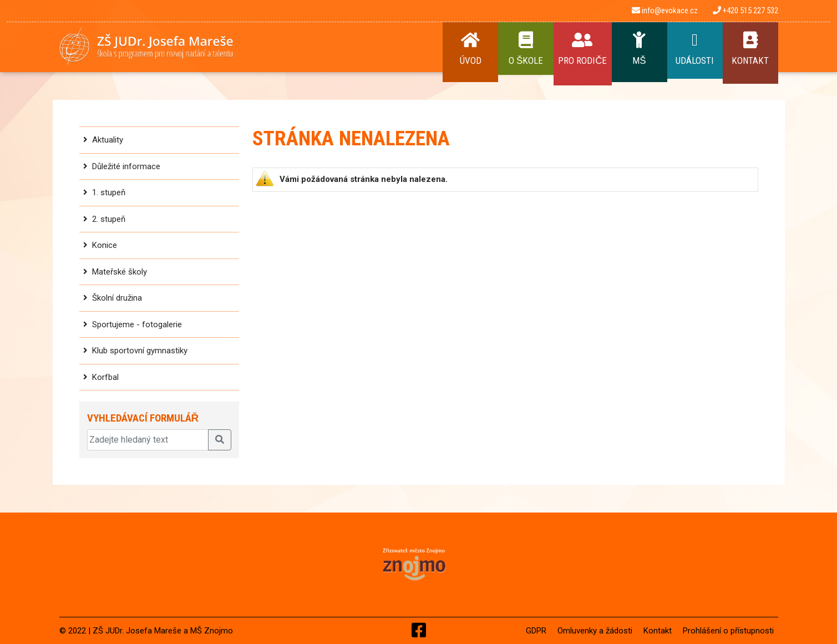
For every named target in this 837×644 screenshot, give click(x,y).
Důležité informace (126, 166)
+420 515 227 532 (745, 11)
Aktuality (108, 140)
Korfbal (105, 377)
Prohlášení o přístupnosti (728, 631)
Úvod (470, 49)
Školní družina (117, 298)
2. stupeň (109, 219)
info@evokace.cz (665, 11)
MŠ (640, 49)
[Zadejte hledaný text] (148, 440)
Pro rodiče (582, 49)
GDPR (536, 631)
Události (695, 49)
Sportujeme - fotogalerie (137, 324)
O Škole (526, 49)
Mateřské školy (120, 272)
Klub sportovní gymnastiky (140, 351)
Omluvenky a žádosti (595, 631)
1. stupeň (109, 192)
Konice (105, 245)
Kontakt (750, 49)
